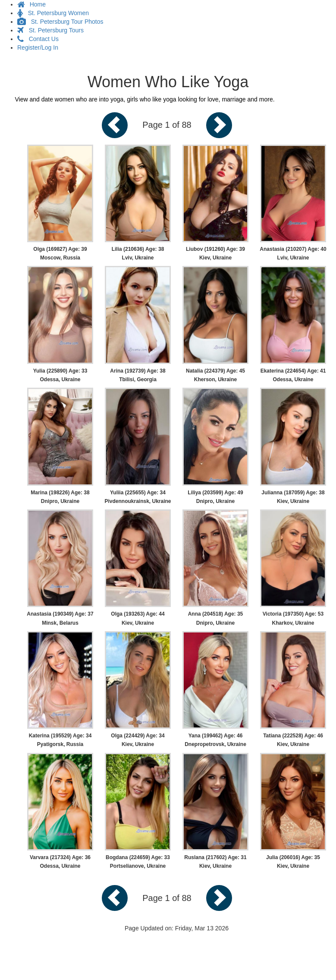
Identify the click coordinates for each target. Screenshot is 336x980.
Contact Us (38, 39)
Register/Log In (38, 47)
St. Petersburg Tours (50, 30)
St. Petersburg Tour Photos (60, 22)
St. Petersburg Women (53, 13)
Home (31, 4)
